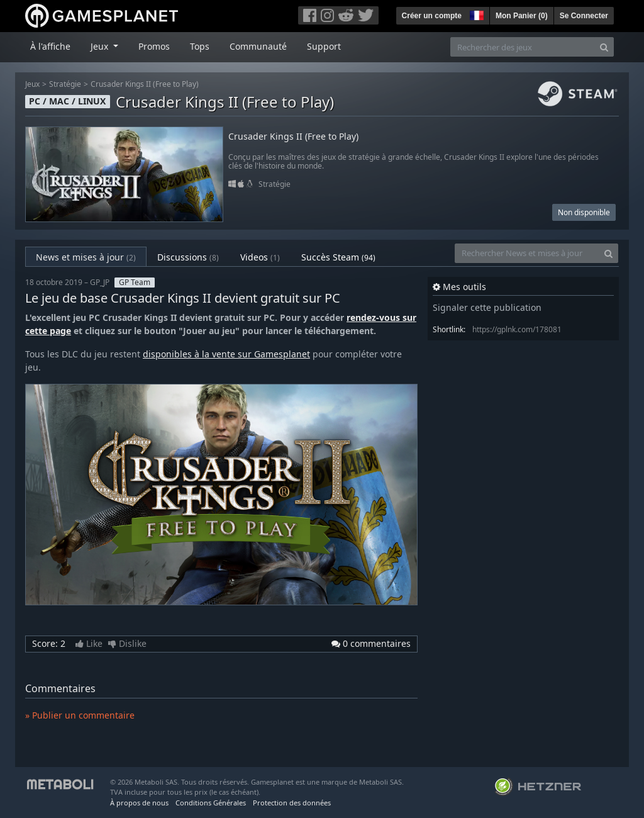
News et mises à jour (86, 257)
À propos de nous (139, 803)
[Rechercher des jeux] (523, 47)
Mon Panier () (522, 16)
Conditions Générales (211, 803)
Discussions (188, 257)
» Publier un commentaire (80, 715)
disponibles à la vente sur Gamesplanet (226, 354)
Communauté (258, 46)
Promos (154, 46)
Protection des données (292, 803)
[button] (475, 14)
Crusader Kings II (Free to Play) (145, 84)
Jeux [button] (101, 46)
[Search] (604, 47)
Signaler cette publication (487, 307)
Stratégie (65, 84)
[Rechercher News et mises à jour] (527, 253)
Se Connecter (584, 16)
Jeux (32, 84)
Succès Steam (338, 257)
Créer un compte (432, 16)
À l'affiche (50, 46)
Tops (200, 46)
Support (324, 46)
